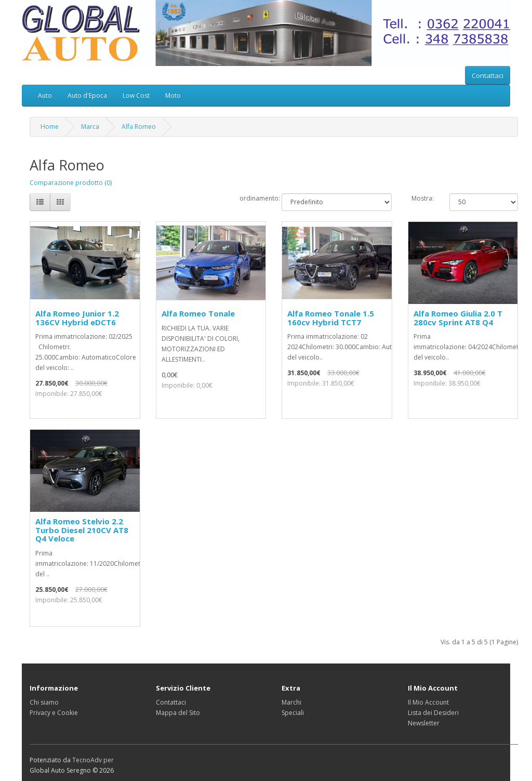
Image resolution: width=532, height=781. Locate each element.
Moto (173, 95)
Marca (90, 127)
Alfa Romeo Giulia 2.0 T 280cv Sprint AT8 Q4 (458, 318)
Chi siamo (44, 702)
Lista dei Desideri (433, 713)
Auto (45, 95)
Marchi (291, 702)
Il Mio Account (428, 702)
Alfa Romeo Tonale (198, 313)
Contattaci (488, 75)
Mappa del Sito (178, 713)
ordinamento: (253, 198)
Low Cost (136, 95)
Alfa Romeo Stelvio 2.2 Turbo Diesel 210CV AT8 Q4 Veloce (82, 530)
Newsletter (424, 723)
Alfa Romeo (139, 127)
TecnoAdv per (93, 760)
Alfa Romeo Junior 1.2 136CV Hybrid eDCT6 (77, 318)
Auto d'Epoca (87, 95)
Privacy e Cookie (54, 713)
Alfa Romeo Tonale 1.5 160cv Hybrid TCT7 (331, 318)
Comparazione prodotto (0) (71, 183)
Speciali (293, 713)
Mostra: (423, 198)
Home (50, 127)
